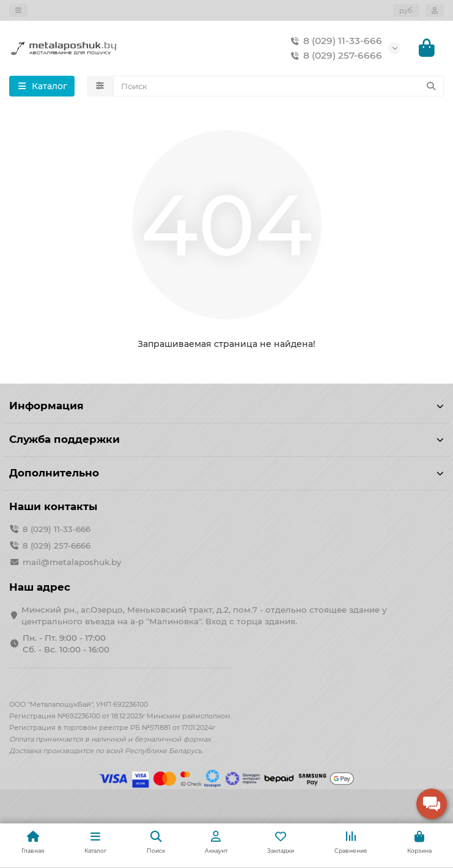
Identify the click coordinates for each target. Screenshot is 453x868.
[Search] (279, 86)
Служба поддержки (226, 439)
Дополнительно (226, 473)
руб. (406, 10)
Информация (226, 406)
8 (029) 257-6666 (334, 56)
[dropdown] (18, 10)
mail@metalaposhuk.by (72, 562)
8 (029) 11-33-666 (334, 41)
